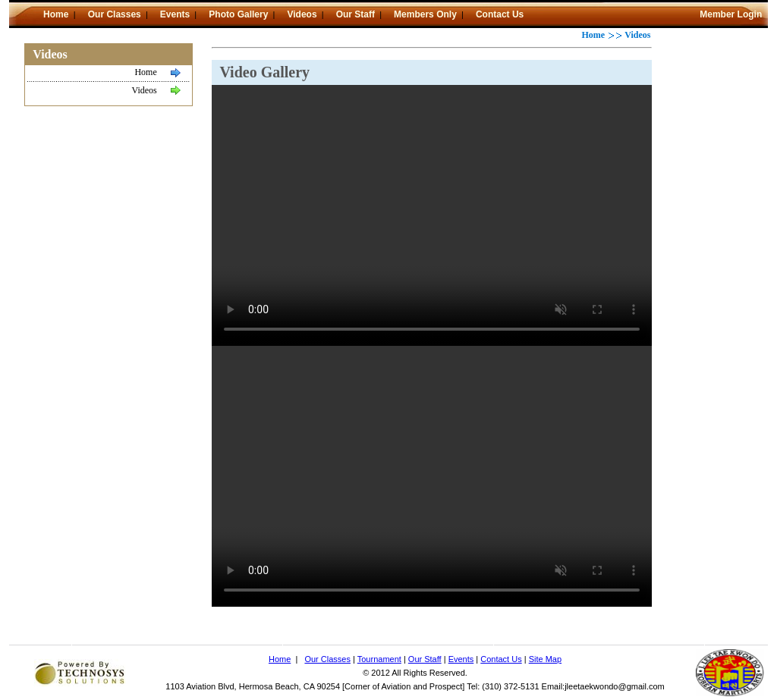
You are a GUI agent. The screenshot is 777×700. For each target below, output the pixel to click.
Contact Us (500, 14)
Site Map (545, 659)
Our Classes (115, 14)
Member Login (731, 14)
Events (175, 14)
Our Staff (355, 14)
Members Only (425, 14)
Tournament (379, 659)
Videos (302, 14)
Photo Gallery (238, 14)
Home (57, 14)
